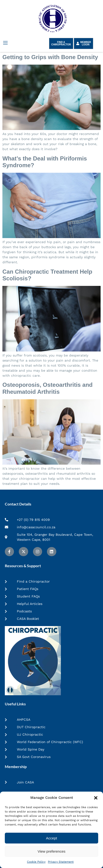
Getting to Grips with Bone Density (50, 57)
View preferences (51, 851)
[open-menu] (5, 43)
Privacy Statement (61, 862)
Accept (51, 838)
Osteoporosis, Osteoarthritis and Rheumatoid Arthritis (48, 388)
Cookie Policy (36, 862)
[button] (96, 798)
